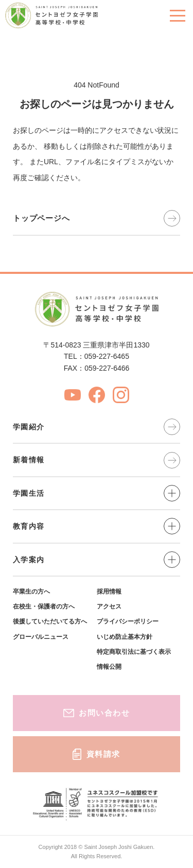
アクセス (109, 606)
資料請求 (97, 754)
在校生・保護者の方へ (44, 606)
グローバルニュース (41, 637)
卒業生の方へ (31, 592)
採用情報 (109, 592)
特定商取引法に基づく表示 (134, 652)
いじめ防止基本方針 (125, 637)
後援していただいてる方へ (50, 621)
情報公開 (109, 667)
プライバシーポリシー (128, 621)
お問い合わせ (97, 713)
